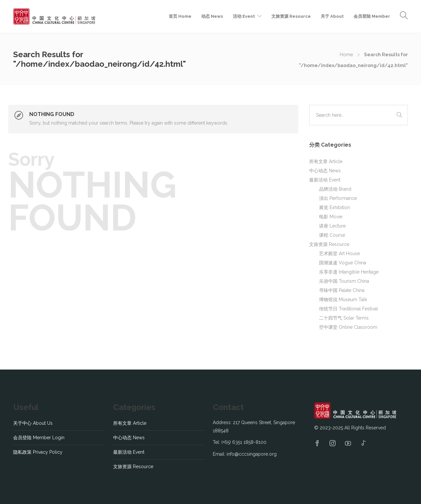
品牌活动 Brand (335, 189)
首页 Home (180, 16)
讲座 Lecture (332, 226)
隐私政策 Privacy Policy (38, 452)
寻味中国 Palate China (342, 290)
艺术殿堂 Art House (339, 253)
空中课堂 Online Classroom (348, 327)
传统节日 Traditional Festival (348, 309)
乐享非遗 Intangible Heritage (349, 272)
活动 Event (244, 16)
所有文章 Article (326, 161)
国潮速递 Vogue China (343, 263)
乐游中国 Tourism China (344, 281)
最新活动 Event (325, 180)
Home (346, 55)
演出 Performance (338, 198)
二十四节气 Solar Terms (344, 318)
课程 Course (332, 235)
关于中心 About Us (33, 423)
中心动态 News (325, 171)
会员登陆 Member (372, 16)
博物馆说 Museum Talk (343, 300)
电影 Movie (331, 217)
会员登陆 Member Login (39, 438)
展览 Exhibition (334, 207)
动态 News (212, 16)
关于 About (332, 16)
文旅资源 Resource (291, 16)
